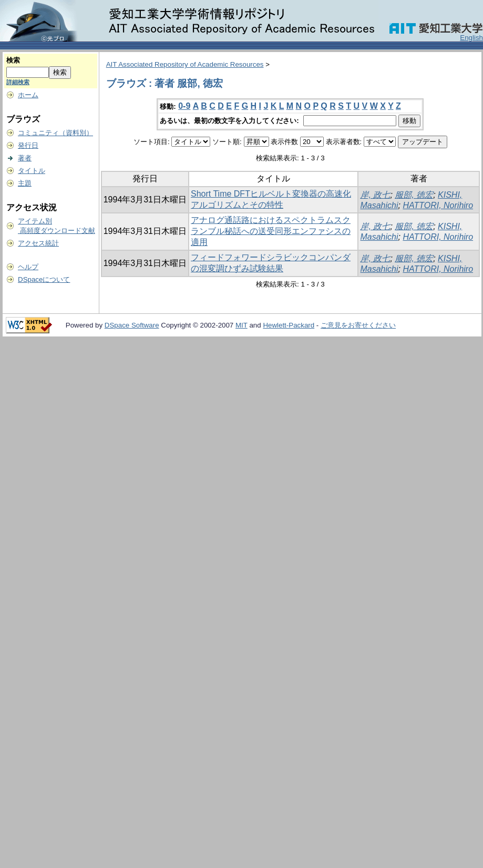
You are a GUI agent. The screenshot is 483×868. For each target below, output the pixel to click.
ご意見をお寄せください (358, 325)
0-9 (184, 106)
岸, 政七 (375, 195)
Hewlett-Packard (289, 325)
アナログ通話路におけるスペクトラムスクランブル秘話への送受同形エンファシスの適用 (271, 231)
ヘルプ (28, 267)
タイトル (32, 171)
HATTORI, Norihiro (438, 205)
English (471, 38)
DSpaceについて (44, 279)
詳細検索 (18, 82)
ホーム (28, 95)
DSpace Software (132, 325)
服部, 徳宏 (414, 195)
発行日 (28, 145)
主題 (25, 183)
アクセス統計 (38, 243)
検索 (13, 60)
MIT (241, 325)
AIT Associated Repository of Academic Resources (185, 64)
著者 (25, 158)
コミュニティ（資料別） (55, 133)
